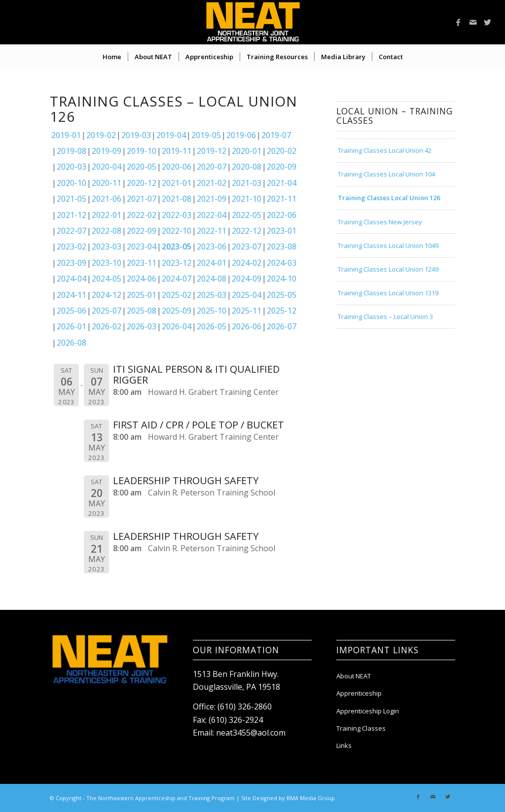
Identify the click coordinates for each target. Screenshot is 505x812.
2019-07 (276, 135)
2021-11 (282, 199)
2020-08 (247, 167)
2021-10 (247, 199)
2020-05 (142, 167)
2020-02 (282, 151)
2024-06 (142, 279)
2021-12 (72, 215)
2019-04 (171, 135)
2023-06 (212, 247)
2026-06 (247, 326)
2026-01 (72, 326)
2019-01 (66, 135)
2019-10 (142, 151)
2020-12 (142, 183)
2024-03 (282, 263)
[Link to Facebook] (458, 22)
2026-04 (177, 326)
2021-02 (212, 183)
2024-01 (212, 263)
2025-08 (142, 311)
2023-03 (107, 247)
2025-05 (282, 295)
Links (344, 745)
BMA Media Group (311, 798)
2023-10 (107, 263)
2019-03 (136, 135)
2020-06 (177, 167)
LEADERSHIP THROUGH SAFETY (186, 480)
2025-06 (72, 311)
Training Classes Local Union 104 (386, 174)
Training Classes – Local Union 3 (385, 317)
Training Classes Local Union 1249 (388, 269)
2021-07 (142, 199)
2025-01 (142, 295)
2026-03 (142, 326)
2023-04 (142, 247)
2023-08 (282, 247)
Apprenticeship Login (368, 711)
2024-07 (177, 279)
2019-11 (177, 151)
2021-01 (177, 183)
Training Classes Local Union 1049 (388, 246)
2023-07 (247, 247)
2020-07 (212, 167)
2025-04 (247, 295)
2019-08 (72, 151)
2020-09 (282, 167)
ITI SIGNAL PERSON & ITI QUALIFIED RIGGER (196, 374)
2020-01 (247, 151)
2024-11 (72, 295)
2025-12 (282, 311)
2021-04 (282, 183)
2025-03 (212, 295)
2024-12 (107, 295)
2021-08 (177, 199)
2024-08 (212, 279)
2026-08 (72, 343)
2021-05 (72, 199)
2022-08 (107, 231)
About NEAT (354, 676)
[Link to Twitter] (488, 22)
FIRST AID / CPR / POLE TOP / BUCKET (198, 425)
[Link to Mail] (473, 22)
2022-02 (142, 215)
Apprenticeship (359, 693)
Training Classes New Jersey (380, 222)
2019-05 (206, 135)
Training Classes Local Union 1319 (388, 293)
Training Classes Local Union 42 (385, 150)
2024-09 (247, 279)
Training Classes (361, 728)
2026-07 (282, 326)
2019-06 (241, 135)
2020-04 (107, 167)
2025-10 (212, 311)
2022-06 (282, 215)
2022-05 (247, 215)
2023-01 (282, 231)
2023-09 (72, 263)
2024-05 (107, 279)
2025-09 (177, 311)
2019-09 (107, 151)
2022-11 (212, 231)
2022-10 (177, 231)
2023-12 (177, 263)
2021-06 (107, 199)
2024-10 (282, 279)
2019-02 (101, 135)
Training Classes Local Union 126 (389, 198)
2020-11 (107, 183)
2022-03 (177, 215)
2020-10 (72, 183)
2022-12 (247, 231)
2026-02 (107, 326)
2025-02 (177, 295)
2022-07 (72, 231)
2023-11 (142, 263)
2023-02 (72, 247)
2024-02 (247, 263)
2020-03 (72, 167)
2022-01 (107, 215)
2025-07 (107, 311)
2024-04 (72, 279)
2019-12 (212, 151)
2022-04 (212, 215)
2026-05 (212, 326)
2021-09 (212, 199)
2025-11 (247, 311)
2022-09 (142, 231)
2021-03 (247, 183)
